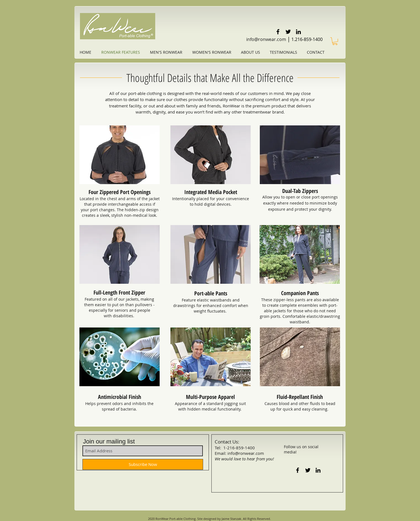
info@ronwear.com (266, 39)
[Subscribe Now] (143, 464)
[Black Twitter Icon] (288, 32)
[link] (335, 41)
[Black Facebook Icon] (278, 32)
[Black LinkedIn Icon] (298, 32)
